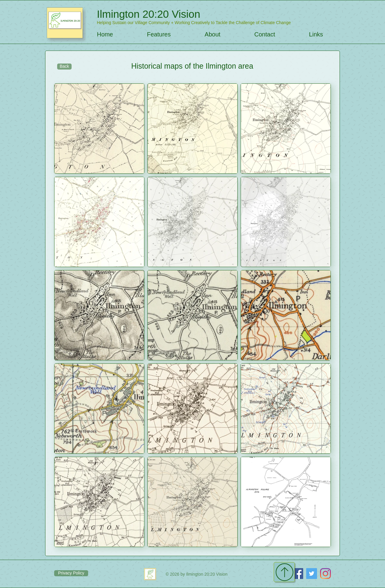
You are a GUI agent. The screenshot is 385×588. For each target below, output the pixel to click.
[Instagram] (325, 574)
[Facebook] (298, 574)
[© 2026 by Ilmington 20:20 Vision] (197, 574)
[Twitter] (312, 574)
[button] (159, 34)
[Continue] (284, 572)
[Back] (64, 67)
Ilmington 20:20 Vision (149, 14)
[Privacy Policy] (71, 573)
